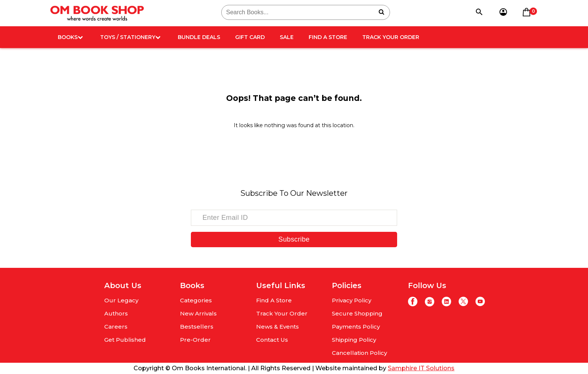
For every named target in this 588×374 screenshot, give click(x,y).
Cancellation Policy (359, 353)
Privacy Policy (352, 300)
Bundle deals (199, 37)
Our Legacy (121, 300)
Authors (116, 313)
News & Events (277, 327)
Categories (196, 300)
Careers (116, 327)
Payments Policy (356, 327)
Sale (287, 37)
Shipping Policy (354, 340)
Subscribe (294, 239)
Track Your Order (391, 37)
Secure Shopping (357, 313)
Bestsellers (197, 327)
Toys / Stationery (130, 37)
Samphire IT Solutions (421, 368)
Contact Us (272, 340)
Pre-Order (195, 340)
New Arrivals (198, 313)
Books (70, 37)
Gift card (250, 37)
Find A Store (328, 37)
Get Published (125, 340)
